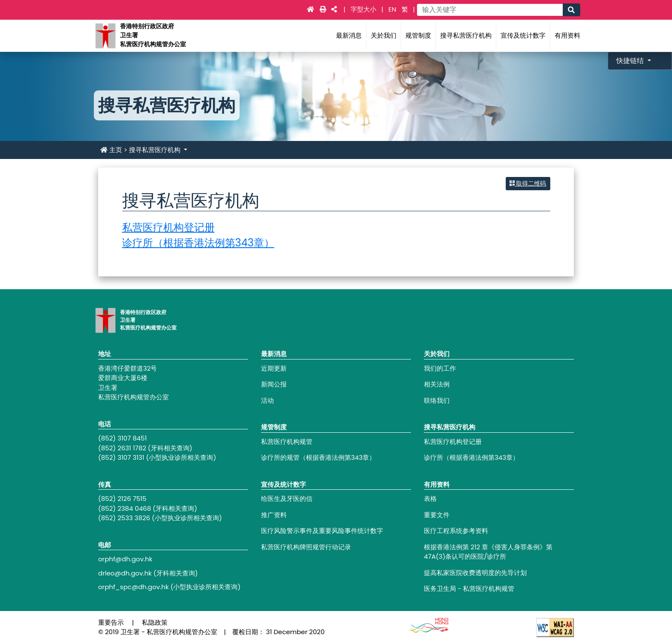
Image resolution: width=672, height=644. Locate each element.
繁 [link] (405, 9)
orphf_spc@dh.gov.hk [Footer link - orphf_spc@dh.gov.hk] (133, 587)
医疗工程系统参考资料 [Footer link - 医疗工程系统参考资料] (456, 531)
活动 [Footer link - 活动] (267, 400)
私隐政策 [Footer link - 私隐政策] (155, 622)
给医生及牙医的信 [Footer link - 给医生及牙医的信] (287, 499)
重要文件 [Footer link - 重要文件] (437, 515)
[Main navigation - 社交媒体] (334, 9)
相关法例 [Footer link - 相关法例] (437, 384)
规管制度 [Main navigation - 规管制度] (418, 35)
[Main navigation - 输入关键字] (490, 10)
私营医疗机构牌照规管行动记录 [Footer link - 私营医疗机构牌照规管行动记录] (306, 547)
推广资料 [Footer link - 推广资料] (274, 515)
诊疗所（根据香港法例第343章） (198, 243)
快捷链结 (631, 61)
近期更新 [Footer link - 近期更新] (274, 368)
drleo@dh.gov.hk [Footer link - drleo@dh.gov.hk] (125, 573)
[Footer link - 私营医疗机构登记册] (499, 442)
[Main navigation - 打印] (324, 9)
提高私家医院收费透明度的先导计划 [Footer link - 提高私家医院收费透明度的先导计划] (475, 573)
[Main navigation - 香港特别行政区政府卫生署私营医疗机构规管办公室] (105, 35)
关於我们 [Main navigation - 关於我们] (384, 35)
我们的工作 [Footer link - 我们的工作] (440, 368)
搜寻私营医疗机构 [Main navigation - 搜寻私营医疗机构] (466, 35)
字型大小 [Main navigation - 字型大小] (364, 9)
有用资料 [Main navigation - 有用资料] (567, 35)
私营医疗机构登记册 (168, 227)
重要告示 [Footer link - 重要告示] (111, 622)
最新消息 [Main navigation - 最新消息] (349, 35)
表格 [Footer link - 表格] (430, 499)
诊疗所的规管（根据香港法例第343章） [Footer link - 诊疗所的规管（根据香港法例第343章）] (318, 457)
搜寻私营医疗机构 (156, 150)
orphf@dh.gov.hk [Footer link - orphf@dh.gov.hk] (125, 559)
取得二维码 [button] (528, 183)
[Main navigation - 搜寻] (571, 10)
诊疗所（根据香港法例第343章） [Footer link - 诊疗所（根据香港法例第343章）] (471, 457)
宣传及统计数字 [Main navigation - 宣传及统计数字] (523, 35)
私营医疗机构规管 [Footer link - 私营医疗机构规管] (287, 442)
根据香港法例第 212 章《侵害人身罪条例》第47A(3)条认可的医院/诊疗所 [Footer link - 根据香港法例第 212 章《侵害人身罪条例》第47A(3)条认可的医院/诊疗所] (488, 552)
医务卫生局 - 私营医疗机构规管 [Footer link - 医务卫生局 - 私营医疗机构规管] (469, 589)
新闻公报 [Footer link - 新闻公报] (274, 384)
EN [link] (392, 9)
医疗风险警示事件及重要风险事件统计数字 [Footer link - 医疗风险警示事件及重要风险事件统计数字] (322, 531)
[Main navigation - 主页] (311, 9)
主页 (111, 150)
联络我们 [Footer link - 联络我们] (437, 400)
